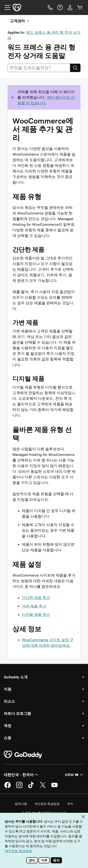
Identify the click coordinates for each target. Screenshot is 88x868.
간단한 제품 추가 (36, 598)
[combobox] (39, 68)
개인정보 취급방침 (47, 804)
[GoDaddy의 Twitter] (43, 787)
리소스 (9, 701)
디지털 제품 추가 (36, 614)
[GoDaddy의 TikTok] (31, 787)
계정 (8, 726)
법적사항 (21, 804)
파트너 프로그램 (17, 713)
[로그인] (70, 7)
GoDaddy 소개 (16, 677)
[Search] (75, 68)
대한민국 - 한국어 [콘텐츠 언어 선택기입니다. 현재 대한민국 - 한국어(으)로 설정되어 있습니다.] (21, 775)
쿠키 (70, 804)
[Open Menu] (6, 7)
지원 (8, 689)
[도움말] (60, 7)
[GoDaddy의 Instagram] (19, 787)
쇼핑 (8, 738)
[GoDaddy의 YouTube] (54, 787)
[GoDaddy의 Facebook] (8, 787)
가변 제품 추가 (34, 606)
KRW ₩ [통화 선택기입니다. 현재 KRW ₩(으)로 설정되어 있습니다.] (75, 775)
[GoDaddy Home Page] (23, 755)
